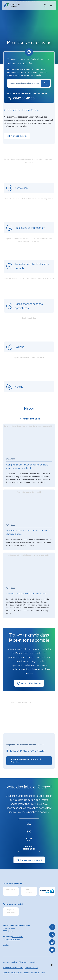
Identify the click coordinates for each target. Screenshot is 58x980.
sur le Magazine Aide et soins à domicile (25, 761)
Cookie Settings (31, 967)
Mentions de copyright (28, 962)
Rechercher (45, 83)
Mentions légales (10, 962)
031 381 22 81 (18, 936)
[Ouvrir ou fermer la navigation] (51, 6)
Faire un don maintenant (29, 860)
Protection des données (13, 967)
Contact (6, 945)
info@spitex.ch (14, 939)
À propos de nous (17, 136)
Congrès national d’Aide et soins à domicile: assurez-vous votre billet (27, 466)
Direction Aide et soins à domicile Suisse (26, 594)
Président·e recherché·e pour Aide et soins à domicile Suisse (28, 532)
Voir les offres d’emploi (29, 683)
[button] (52, 965)
